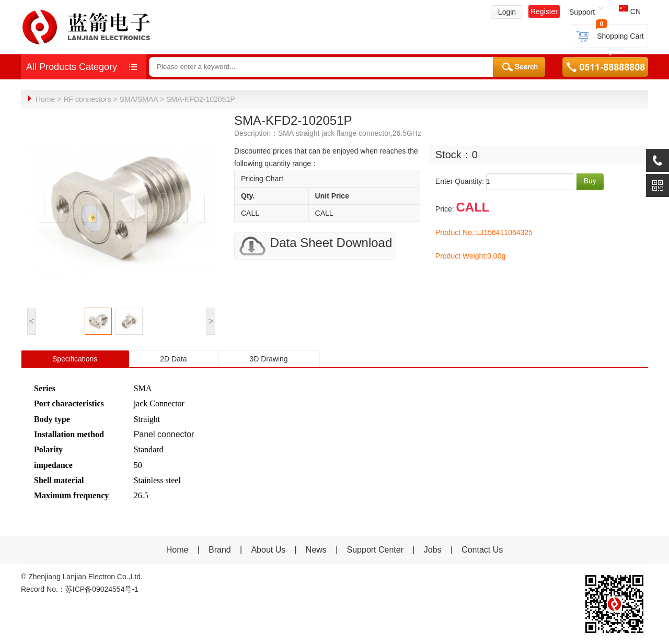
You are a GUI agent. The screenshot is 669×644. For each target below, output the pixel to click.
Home (45, 99)
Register (544, 11)
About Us (268, 549)
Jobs (433, 549)
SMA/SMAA (139, 99)
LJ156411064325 (504, 232)
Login (507, 12)
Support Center (376, 549)
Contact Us (482, 549)
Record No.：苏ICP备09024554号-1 (80, 589)
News (317, 549)
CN (630, 11)
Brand (220, 549)
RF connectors (87, 99)
